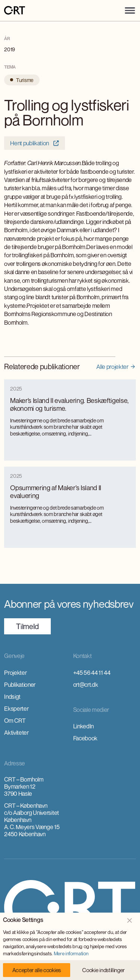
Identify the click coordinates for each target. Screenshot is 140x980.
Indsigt (12, 697)
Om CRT (15, 720)
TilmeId (27, 626)
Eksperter (16, 709)
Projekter (15, 673)
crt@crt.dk (86, 685)
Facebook (85, 738)
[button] (130, 10)
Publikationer (20, 685)
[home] (15, 11)
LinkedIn (83, 726)
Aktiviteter (16, 732)
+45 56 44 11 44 (92, 673)
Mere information (71, 953)
